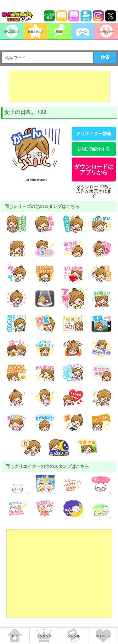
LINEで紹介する (94, 149)
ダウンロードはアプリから (94, 170)
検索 (105, 57)
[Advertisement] (59, 86)
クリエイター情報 (94, 134)
